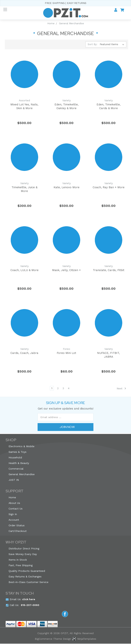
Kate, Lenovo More (67, 187)
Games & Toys (17, 452)
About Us (14, 503)
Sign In (13, 515)
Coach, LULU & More (24, 270)
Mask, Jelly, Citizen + (66, 270)
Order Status (17, 526)
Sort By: (92, 44)
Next (121, 389)
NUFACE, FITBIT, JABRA (108, 355)
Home (12, 498)
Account (14, 520)
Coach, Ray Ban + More (109, 187)
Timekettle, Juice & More (24, 189)
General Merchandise (22, 475)
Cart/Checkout (18, 531)
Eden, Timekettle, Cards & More (109, 106)
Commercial (16, 469)
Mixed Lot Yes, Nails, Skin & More (24, 106)
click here (29, 600)
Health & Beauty (19, 463)
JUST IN (14, 480)
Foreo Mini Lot (66, 353)
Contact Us (16, 509)
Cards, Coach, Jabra (24, 353)
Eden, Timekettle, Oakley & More (67, 106)
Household (15, 458)
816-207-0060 (30, 605)
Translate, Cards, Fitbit (109, 270)
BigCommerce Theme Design (53, 639)
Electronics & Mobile (21, 447)
